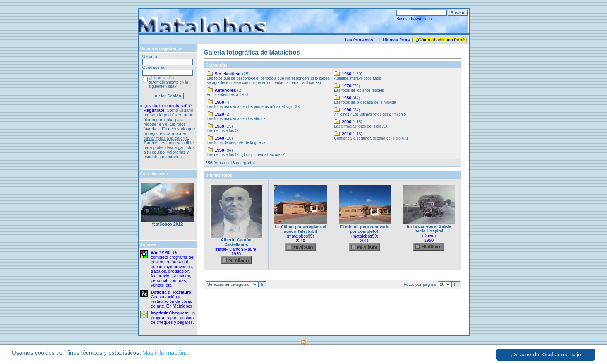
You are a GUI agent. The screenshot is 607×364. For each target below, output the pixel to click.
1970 (346, 86)
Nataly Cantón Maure (236, 249)
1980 (346, 98)
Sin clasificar (228, 74)
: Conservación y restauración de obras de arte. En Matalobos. (172, 299)
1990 (346, 110)
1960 (346, 74)
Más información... (166, 353)
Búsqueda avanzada (414, 19)
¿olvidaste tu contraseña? (168, 106)
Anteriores (225, 90)
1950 (219, 150)
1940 (219, 138)
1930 (219, 126)
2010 (346, 134)
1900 (219, 102)
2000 (346, 122)
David (429, 236)
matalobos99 (301, 236)
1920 (219, 114)
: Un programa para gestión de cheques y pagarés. (173, 318)
